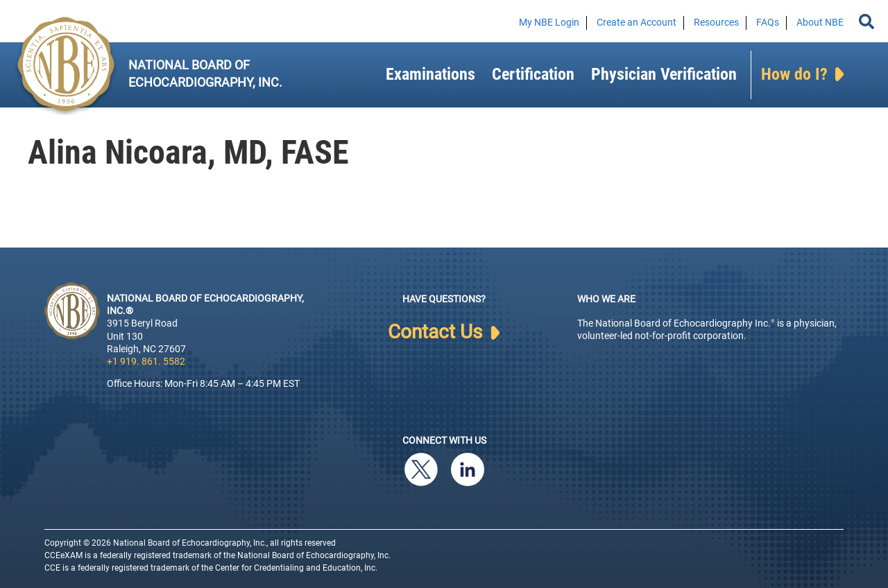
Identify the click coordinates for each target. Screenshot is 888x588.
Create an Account (637, 22)
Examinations (430, 74)
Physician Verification (664, 74)
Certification (533, 74)
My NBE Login (549, 22)
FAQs (768, 22)
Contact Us (444, 332)
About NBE (820, 22)
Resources (716, 22)
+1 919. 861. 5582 (146, 361)
